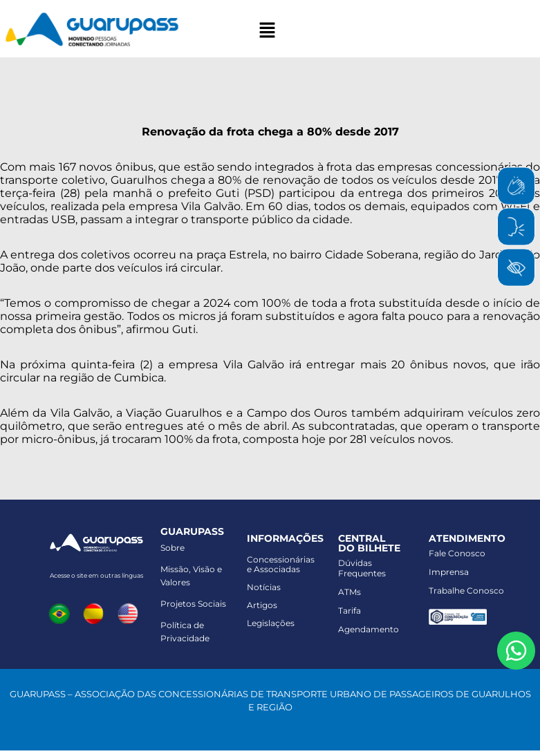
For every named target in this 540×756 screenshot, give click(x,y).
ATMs (350, 592)
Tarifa (350, 611)
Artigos (262, 605)
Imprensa (449, 572)
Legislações (271, 623)
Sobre (173, 548)
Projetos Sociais (193, 604)
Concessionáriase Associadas (281, 564)
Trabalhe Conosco (466, 590)
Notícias (264, 587)
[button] (267, 31)
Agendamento (369, 629)
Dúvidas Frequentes (362, 568)
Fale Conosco (457, 553)
